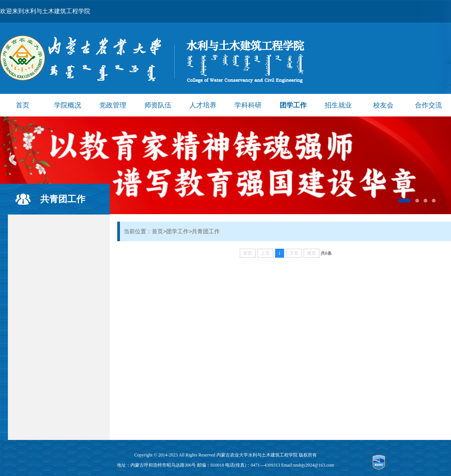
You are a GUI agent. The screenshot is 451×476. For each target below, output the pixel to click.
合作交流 (428, 105)
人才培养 (203, 105)
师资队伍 (158, 105)
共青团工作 (63, 199)
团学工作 (293, 105)
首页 (23, 105)
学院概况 (68, 105)
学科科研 (248, 105)
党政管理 (113, 105)
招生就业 (338, 105)
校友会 (383, 105)
